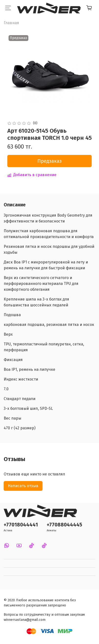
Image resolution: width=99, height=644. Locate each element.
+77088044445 (64, 525)
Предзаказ (49, 161)
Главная (11, 23)
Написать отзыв (23, 486)
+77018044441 (21, 525)
